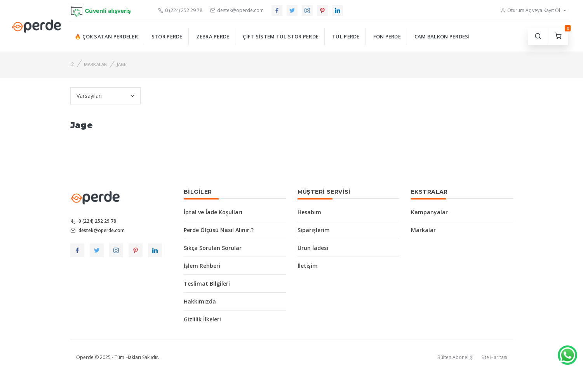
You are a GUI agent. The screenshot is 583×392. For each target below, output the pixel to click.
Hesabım (309, 212)
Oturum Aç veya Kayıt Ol (530, 10)
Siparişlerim (314, 230)
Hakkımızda (200, 301)
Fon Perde (387, 36)
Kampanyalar (429, 212)
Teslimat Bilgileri (207, 284)
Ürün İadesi (313, 248)
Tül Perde (346, 36)
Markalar (96, 64)
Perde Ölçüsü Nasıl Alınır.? (219, 230)
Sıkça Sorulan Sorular (213, 248)
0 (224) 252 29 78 (180, 10)
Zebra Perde (213, 36)
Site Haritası (494, 357)
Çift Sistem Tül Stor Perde (281, 36)
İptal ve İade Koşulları (213, 212)
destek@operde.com (237, 10)
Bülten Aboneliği (455, 357)
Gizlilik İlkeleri (202, 319)
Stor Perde (167, 36)
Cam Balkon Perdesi (442, 36)
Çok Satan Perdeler (110, 36)
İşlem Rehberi (202, 266)
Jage (122, 64)
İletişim (308, 266)
